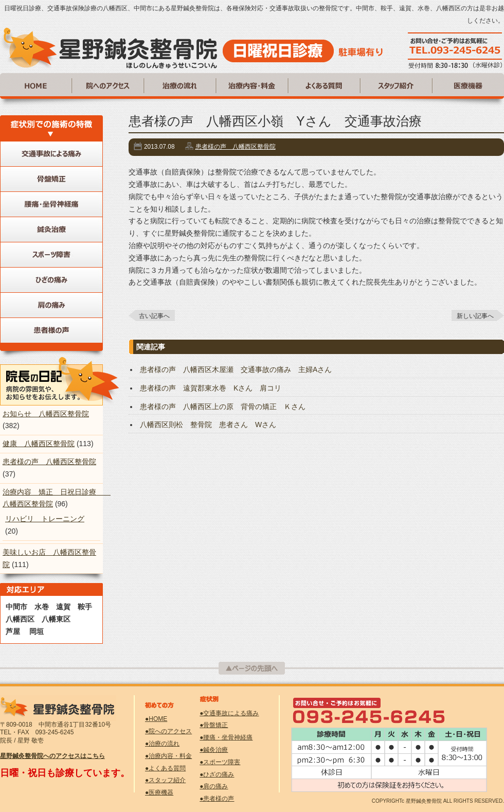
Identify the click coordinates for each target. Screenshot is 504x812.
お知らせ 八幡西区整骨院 (46, 414)
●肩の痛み (214, 786)
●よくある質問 (165, 768)
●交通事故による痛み (229, 713)
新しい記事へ (475, 316)
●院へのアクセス (168, 731)
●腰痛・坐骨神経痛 (226, 737)
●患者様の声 (217, 799)
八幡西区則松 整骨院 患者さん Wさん (208, 425)
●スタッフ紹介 (165, 780)
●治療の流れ (162, 744)
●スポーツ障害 (220, 762)
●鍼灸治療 (214, 750)
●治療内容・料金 (168, 756)
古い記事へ (154, 316)
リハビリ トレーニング (45, 519)
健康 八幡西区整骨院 (39, 444)
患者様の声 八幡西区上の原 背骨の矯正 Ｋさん (223, 407)
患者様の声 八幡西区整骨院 (236, 147)
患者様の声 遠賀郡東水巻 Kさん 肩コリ (211, 388)
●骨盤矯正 (214, 725)
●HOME (156, 719)
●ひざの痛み (217, 774)
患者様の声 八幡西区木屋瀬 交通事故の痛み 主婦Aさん (236, 369)
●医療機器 (159, 792)
